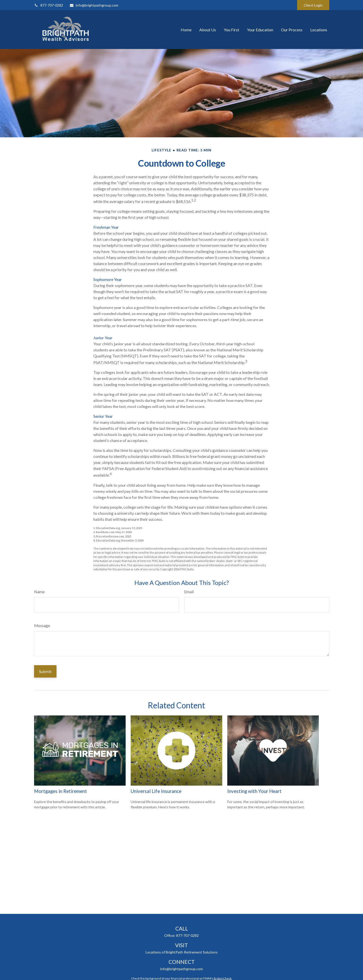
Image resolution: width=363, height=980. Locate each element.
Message (42, 625)
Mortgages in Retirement (61, 791)
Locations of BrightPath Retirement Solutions (182, 952)
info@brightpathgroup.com (94, 5)
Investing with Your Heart (254, 791)
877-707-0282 (49, 5)
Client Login (313, 5)
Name (39, 592)
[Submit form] (45, 671)
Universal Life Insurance (156, 791)
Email (189, 592)
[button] (186, 30)
